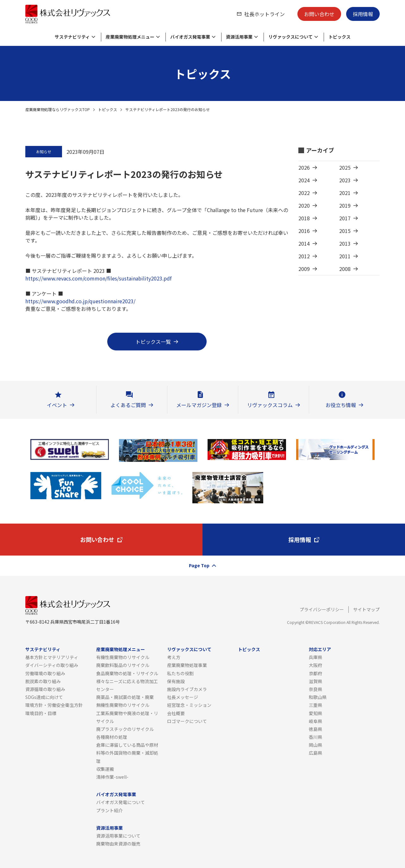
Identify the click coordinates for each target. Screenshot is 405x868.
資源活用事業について (118, 836)
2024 (304, 180)
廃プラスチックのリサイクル (125, 729)
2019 (345, 205)
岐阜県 (315, 721)
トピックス (108, 109)
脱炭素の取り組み (43, 681)
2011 (345, 256)
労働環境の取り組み (45, 673)
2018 (304, 218)
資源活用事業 (109, 828)
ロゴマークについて (187, 721)
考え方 (174, 657)
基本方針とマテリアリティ (52, 657)
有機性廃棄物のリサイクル (123, 657)
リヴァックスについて (189, 649)
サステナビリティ (43, 649)
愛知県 (315, 713)
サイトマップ (366, 609)
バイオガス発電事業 (116, 794)
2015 (345, 231)
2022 (304, 193)
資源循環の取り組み (45, 689)
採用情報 (363, 14)
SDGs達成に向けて (44, 697)
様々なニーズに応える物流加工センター (127, 685)
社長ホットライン (265, 14)
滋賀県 (315, 681)
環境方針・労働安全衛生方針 (54, 705)
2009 (304, 269)
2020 (304, 205)
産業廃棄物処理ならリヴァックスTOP (58, 109)
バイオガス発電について (121, 802)
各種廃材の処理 (112, 737)
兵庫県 (315, 657)
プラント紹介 (109, 810)
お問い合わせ (319, 14)
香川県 (315, 737)
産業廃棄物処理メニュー (121, 649)
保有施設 (176, 681)
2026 (304, 167)
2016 (304, 231)
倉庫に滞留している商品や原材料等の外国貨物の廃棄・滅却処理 (127, 753)
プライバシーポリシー (322, 609)
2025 (345, 167)
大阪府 (315, 665)
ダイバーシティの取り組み (52, 665)
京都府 (315, 673)
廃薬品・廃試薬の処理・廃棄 (125, 697)
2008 (345, 269)
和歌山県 (318, 697)
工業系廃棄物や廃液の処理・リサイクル (127, 717)
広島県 (315, 753)
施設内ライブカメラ (187, 689)
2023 (345, 180)
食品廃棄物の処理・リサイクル (127, 673)
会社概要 (176, 713)
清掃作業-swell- (112, 777)
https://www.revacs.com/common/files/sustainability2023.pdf (98, 278)
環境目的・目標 (41, 713)
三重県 (315, 705)
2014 (304, 243)
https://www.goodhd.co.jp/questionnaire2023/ (80, 301)
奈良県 (315, 689)
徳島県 (315, 729)
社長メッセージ (183, 697)
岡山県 (315, 745)
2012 (304, 256)
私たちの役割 (180, 673)
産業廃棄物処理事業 (187, 665)
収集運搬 (105, 769)
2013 (345, 243)
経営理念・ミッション (189, 705)
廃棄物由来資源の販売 (118, 844)
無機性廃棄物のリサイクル (123, 705)
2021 (345, 193)
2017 (345, 218)
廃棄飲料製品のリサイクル (123, 665)
